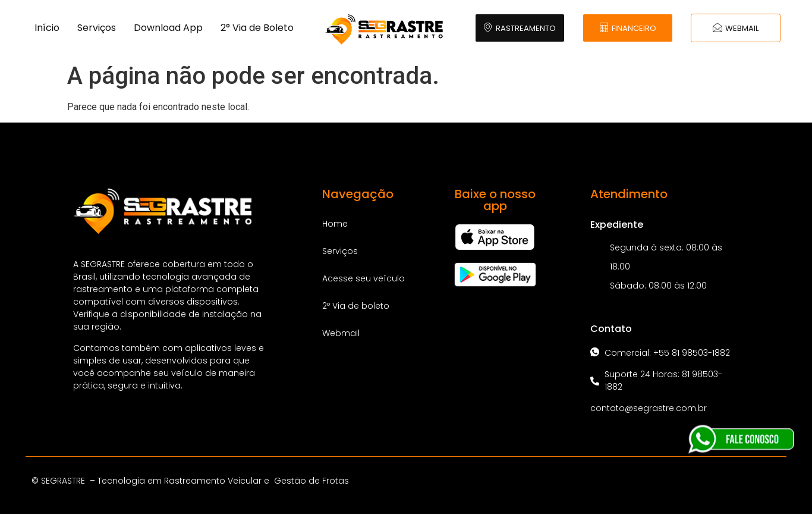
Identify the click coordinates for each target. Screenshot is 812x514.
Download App (168, 28)
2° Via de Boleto (257, 28)
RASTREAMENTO (520, 28)
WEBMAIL (736, 28)
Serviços (97, 28)
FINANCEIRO (628, 28)
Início (47, 28)
